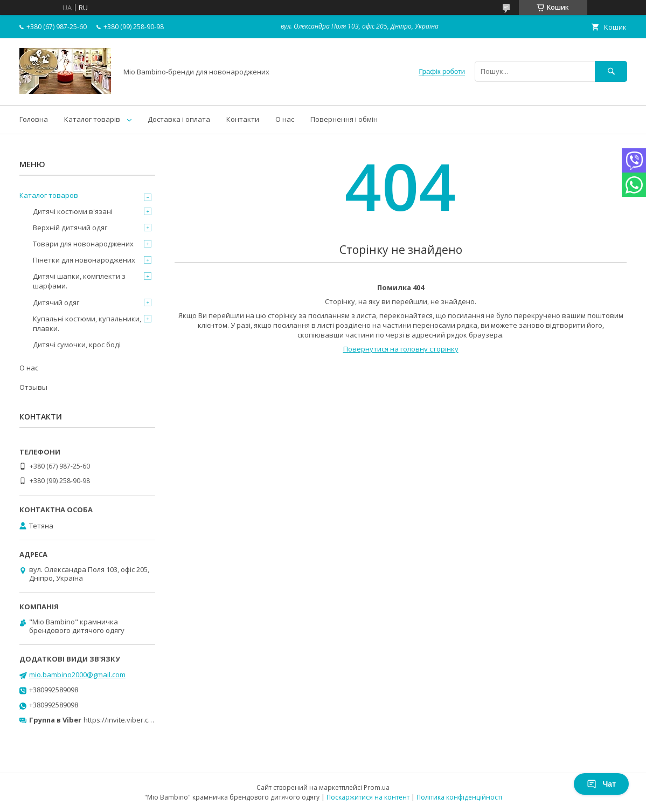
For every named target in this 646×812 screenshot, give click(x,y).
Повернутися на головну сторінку (401, 349)
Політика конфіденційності (459, 797)
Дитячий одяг (56, 302)
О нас (285, 119)
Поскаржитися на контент (368, 797)
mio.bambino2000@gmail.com (77, 675)
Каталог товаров (49, 195)
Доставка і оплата (179, 119)
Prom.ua (377, 787)
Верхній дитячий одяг (70, 228)
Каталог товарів (92, 119)
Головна (34, 119)
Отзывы (33, 387)
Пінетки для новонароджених (84, 260)
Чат (601, 784)
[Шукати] (611, 71)
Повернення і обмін (344, 119)
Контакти (243, 119)
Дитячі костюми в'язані (73, 211)
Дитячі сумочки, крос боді (77, 345)
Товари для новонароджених (83, 244)
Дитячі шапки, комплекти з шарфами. (79, 281)
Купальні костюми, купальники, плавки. (87, 324)
